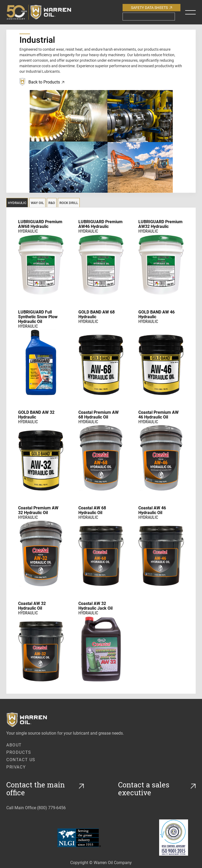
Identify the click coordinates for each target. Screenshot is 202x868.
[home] (44, 12)
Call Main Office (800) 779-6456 (36, 807)
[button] (190, 12)
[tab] (17, 202)
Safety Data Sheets (152, 7)
